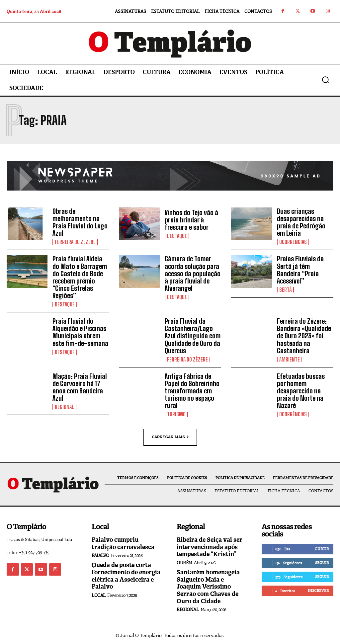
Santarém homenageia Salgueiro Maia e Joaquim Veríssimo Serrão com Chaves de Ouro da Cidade (208, 586)
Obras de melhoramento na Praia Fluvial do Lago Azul (80, 222)
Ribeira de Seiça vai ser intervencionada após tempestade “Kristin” (210, 546)
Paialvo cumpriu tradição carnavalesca (123, 542)
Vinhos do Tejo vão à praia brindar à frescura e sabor (191, 220)
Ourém (184, 562)
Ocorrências (293, 242)
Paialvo (100, 555)
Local (99, 594)
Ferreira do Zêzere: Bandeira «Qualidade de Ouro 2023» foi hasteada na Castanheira (304, 335)
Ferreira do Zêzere (75, 242)
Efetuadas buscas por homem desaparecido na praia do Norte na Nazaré (301, 390)
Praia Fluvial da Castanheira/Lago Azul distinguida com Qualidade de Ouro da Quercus (193, 335)
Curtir (322, 548)
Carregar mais (170, 436)
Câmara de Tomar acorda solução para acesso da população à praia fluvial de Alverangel (193, 273)
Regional (64, 406)
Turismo (176, 414)
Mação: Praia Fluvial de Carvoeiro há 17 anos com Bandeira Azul (80, 386)
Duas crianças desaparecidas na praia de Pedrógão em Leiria (301, 222)
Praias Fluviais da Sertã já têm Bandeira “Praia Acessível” (300, 270)
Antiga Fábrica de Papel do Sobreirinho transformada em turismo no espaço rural (192, 390)
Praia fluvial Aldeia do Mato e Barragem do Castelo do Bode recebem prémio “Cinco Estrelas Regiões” (80, 277)
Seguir (322, 562)
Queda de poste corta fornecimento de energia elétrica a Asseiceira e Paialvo (126, 575)
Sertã (285, 289)
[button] (325, 80)
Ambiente (290, 359)
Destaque (177, 236)
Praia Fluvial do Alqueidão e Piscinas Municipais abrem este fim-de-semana (80, 332)
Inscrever (318, 590)
